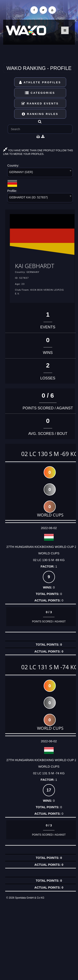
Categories (40, 93)
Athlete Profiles (40, 82)
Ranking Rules (40, 114)
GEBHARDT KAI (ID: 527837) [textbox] (28, 197)
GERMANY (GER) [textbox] (21, 172)
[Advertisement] (39, 940)
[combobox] (40, 173)
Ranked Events (40, 103)
